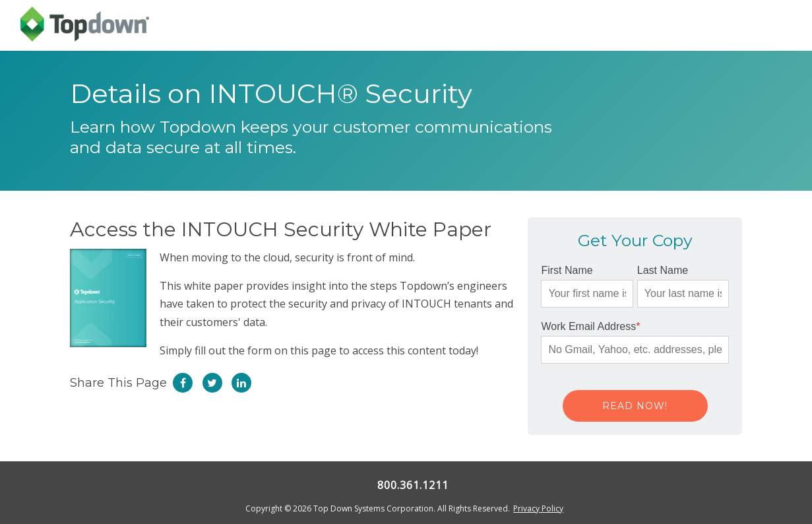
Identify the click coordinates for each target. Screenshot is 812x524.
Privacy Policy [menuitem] (538, 508)
